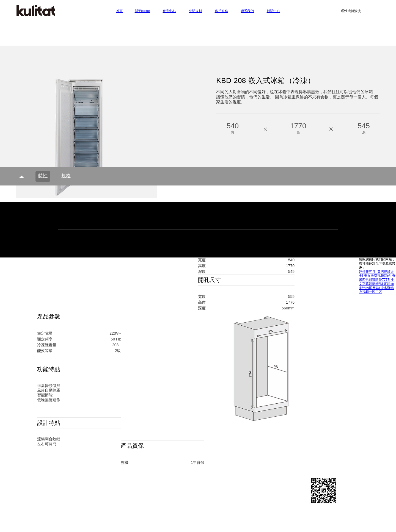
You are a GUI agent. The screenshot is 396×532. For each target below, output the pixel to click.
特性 (43, 176)
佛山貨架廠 (186, 525)
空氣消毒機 (86, 515)
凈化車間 (275, 520)
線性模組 (293, 515)
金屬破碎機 (76, 525)
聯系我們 (80, 484)
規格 (66, 176)
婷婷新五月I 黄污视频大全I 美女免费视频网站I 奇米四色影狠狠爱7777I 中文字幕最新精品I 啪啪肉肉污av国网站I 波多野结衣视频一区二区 (377, 282)
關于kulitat (81, 478)
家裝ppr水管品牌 (218, 515)
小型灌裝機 (271, 515)
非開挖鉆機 (235, 525)
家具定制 (123, 520)
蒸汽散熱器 (202, 520)
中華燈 (107, 515)
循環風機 (139, 525)
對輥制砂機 (210, 525)
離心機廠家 (101, 525)
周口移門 (314, 515)
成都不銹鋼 (226, 520)
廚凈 (128, 490)
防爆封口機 (162, 525)
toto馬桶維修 (251, 520)
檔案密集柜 (298, 520)
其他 (128, 496)
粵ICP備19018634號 (239, 507)
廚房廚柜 (132, 484)
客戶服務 (296, 478)
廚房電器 (132, 478)
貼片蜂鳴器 (189, 515)
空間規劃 (189, 478)
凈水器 (123, 515)
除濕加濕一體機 (149, 520)
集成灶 (168, 515)
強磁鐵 (255, 525)
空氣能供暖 (177, 520)
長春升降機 (247, 515)
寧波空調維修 (78, 520)
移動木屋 (103, 520)
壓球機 (121, 525)
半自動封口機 (146, 515)
